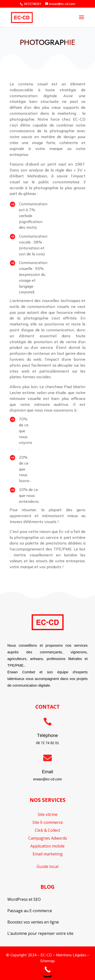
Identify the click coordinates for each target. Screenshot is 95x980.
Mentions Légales (71, 955)
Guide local (48, 866)
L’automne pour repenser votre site (40, 933)
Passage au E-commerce (30, 911)
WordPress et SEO (24, 899)
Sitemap (47, 961)
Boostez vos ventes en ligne (33, 922)
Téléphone (47, 735)
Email (47, 772)
